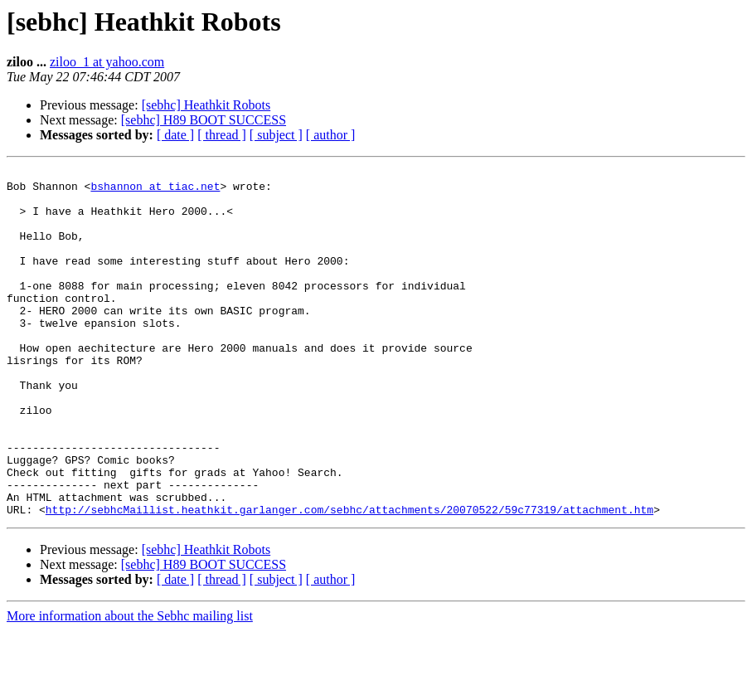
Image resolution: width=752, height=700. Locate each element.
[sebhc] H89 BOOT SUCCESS (204, 120)
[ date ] (175, 135)
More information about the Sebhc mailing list (130, 685)
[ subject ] (276, 135)
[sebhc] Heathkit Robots (206, 105)
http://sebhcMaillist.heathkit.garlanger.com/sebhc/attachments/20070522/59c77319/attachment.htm (349, 579)
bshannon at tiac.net (155, 191)
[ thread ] (222, 135)
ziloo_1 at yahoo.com (107, 62)
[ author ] (331, 135)
